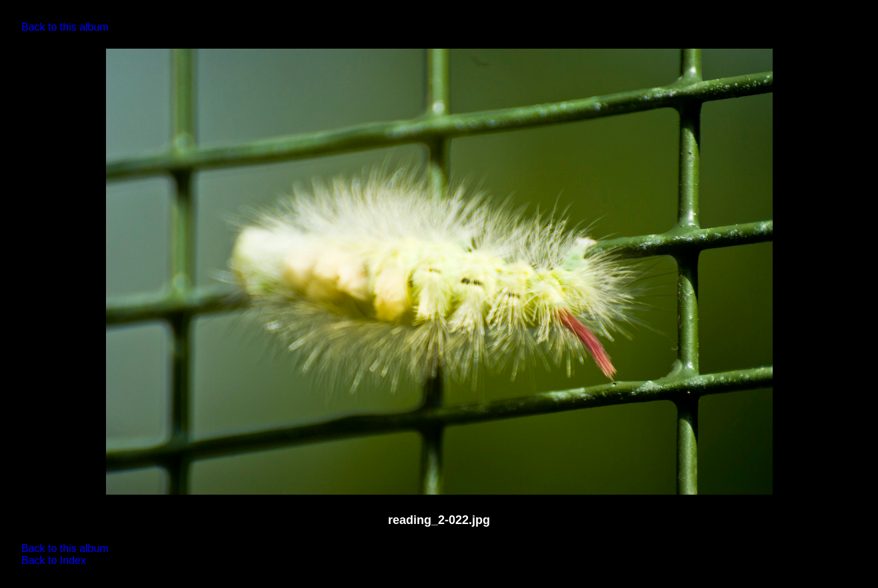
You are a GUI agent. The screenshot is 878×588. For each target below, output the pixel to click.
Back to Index (54, 560)
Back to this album (65, 27)
